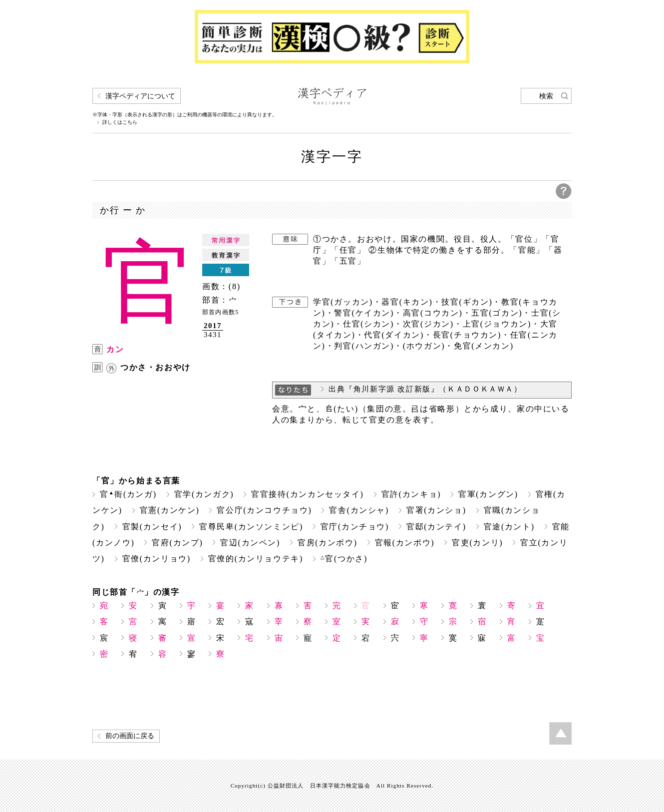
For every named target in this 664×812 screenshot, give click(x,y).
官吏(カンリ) (477, 543)
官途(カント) (509, 527)
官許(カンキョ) (411, 494)
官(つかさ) (344, 559)
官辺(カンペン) (250, 543)
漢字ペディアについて (140, 96)
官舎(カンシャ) (359, 510)
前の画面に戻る (130, 736)
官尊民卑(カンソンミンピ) (251, 527)
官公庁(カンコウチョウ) (264, 510)
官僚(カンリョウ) (157, 559)
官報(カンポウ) (405, 543)
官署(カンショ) (436, 510)
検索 (546, 96)
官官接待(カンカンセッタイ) (307, 494)
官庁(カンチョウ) (355, 527)
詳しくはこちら (120, 122)
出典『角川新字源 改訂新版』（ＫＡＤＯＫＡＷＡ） (425, 389)
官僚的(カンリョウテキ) (256, 559)
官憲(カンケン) (170, 510)
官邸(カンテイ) (436, 527)
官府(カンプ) (177, 543)
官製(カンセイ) (152, 527)
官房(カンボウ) (328, 543)
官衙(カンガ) (128, 494)
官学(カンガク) (204, 494)
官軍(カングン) (488, 494)
